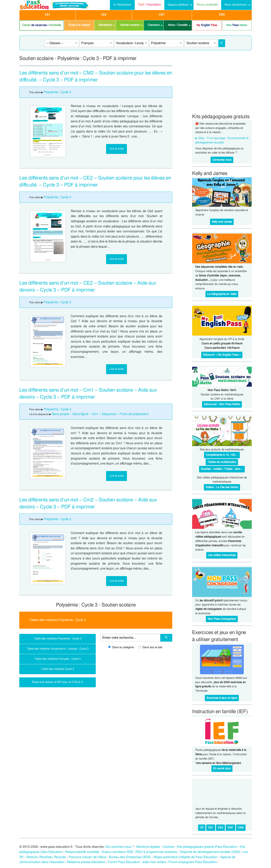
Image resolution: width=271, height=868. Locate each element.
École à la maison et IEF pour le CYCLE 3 (58, 682)
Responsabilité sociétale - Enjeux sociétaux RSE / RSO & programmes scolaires (121, 852)
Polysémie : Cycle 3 (57, 92)
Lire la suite (117, 149)
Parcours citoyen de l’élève (88, 857)
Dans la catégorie (121, 647)
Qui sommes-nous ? (120, 847)
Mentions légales (148, 847)
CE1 (48, 15)
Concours (154, 25)
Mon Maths (237, 25)
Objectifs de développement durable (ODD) (210, 852)
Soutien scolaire (130, 25)
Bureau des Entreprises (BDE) (130, 857)
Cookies (168, 847)
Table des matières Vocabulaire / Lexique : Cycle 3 (58, 649)
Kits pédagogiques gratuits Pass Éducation (207, 847)
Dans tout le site (150, 647)
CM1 (162, 15)
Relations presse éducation (86, 862)
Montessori (105, 25)
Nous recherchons (236, 5)
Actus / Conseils (178, 25)
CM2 (222, 15)
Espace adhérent (178, 5)
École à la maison (79, 25)
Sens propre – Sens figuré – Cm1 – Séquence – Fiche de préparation (100, 414)
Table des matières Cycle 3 (58, 669)
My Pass (207, 25)
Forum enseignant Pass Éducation (193, 862)
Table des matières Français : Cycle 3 (58, 659)
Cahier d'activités (42, 25)
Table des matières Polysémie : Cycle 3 (58, 639)
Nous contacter (207, 5)
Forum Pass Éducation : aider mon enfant (137, 862)
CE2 (104, 15)
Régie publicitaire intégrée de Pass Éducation (186, 857)
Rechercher (122, 4)
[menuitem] (122, 5)
